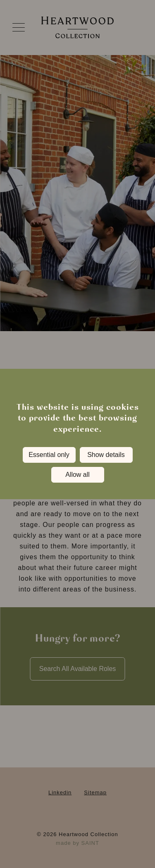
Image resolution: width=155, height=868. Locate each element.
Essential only (49, 455)
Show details (106, 455)
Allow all (77, 475)
